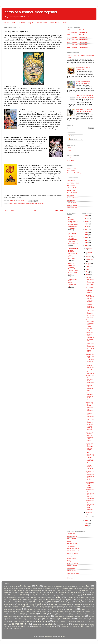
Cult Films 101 (84, 588)
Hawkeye (13, 595)
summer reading (12, 626)
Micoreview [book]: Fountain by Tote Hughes (89, 446)
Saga (26, 602)
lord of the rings (22, 619)
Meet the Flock (42, 23)
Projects (31, 23)
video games (85, 626)
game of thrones (64, 614)
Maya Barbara (72, 558)
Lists (14, 23)
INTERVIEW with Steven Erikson (90, 290)
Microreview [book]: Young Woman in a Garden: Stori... (90, 337)
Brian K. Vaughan (8, 588)
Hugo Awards (23, 595)
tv (55, 626)
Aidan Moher (71, 534)
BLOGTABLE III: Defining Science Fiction (90, 485)
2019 (86, 235)
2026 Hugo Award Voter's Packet (77, 30)
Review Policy (55, 23)
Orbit (63, 600)
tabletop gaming (38, 626)
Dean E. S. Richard (73, 193)
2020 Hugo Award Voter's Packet (77, 40)
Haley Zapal (71, 200)
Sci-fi (33, 602)
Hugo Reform (48, 595)
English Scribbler (73, 553)
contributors (14, 611)
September (90, 259)
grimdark (18, 616)
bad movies (70, 607)
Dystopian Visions (23, 592)
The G (69, 148)
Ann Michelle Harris (73, 183)
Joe (84, 595)
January (89, 517)
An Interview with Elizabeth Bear (90, 388)
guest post (27, 616)
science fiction (19, 624)
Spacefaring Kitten (73, 573)
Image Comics (67, 595)
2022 (86, 227)
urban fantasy (65, 626)
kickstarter (92, 616)
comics (11, 204)
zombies (17, 628)
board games (8, 609)
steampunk (91, 624)
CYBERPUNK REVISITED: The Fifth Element (90, 505)
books (18, 609)
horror (48, 616)
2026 (86, 216)
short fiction (49, 624)
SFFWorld (71, 264)
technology (48, 626)
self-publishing (37, 624)
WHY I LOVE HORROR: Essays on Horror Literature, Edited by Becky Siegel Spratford (73, 270)
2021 (86, 229)
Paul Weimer (71, 170)
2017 (86, 240)
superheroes (25, 626)
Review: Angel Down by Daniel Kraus (83, 68)
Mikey (15, 204)
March (88, 277)
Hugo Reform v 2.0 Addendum (90, 372)
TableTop (78, 602)
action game (88, 605)
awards (60, 607)
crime (33, 611)
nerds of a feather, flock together (31, 12)
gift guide (82, 614)
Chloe (41, 588)
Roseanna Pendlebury (74, 173)
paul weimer (41, 621)
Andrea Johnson (72, 536)
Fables (52, 592)
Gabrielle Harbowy (73, 198)
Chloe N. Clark (72, 546)
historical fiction (38, 616)
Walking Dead (66, 605)
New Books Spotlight (52, 600)
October (89, 257)
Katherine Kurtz (23, 598)
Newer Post (9, 211)
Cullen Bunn (73, 588)
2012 (86, 526)
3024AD (6, 586)
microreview (65, 618)
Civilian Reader (73, 248)
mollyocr (80, 619)
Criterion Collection (62, 588)
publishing (72, 622)
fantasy (33, 614)
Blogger (62, 636)
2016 (86, 243)
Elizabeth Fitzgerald (73, 551)
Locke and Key (34, 598)
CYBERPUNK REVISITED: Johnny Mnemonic (90, 379)
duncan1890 (48, 636)
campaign (30, 609)
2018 (86, 238)
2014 (86, 520)
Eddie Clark (71, 195)
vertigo (75, 626)
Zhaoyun (70, 578)
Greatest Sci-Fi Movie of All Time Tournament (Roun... (90, 298)
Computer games (50, 588)
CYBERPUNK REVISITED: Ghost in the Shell (90, 314)
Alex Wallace (71, 181)
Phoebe (71, 600)
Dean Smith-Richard (82, 590)
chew (38, 609)
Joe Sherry (71, 160)
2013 (86, 523)
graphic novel (8, 616)
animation (24, 607)
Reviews (6, 23)
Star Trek (42, 602)
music (87, 619)
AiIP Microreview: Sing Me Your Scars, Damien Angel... (90, 325)
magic (38, 619)
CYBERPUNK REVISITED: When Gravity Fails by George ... (90, 424)
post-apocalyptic (59, 621)
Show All (77, 290)
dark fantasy (80, 611)
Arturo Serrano (72, 168)
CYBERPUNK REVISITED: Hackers (90, 282)
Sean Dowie (71, 568)
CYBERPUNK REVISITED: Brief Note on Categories (90, 494)
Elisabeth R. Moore (73, 549)
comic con (61, 609)
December (89, 248)
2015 (86, 246)
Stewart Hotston (72, 208)
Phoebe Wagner (72, 205)
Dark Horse (57, 590)
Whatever (71, 218)
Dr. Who (13, 592)
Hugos (57, 595)
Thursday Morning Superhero (35, 204)
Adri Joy (70, 158)
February (89, 513)
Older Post (58, 211)
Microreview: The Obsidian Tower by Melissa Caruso (84, 110)
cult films (60, 611)
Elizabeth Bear (37, 592)
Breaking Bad (80, 586)
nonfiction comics (19, 622)
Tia (68, 576)
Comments (73, 139)
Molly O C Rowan (73, 563)
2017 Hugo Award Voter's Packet (77, 47)
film (45, 614)
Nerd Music (39, 600)
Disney (6, 592)
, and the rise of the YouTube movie (85, 96)
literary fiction (10, 619)
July (88, 267)
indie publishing (69, 616)
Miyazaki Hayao (84, 598)
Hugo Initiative (37, 595)
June (88, 269)
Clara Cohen (71, 190)
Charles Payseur (72, 544)
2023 (86, 224)
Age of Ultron (47, 586)
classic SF (52, 609)
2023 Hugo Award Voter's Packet (77, 35)
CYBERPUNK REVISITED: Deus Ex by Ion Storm (90, 348)
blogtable (89, 607)
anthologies (42, 607)
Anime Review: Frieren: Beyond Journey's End (83, 82)
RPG (93, 600)
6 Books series (26, 586)
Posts (71, 136)
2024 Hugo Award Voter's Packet (77, 32)
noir (10, 621)
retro (84, 621)
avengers (52, 607)
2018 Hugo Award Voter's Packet (77, 45)
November (89, 252)
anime (34, 607)
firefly (54, 614)
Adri (37, 586)
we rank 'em (7, 628)
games (74, 614)
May (88, 272)
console (83, 609)
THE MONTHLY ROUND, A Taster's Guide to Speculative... (90, 457)
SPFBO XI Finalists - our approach (72, 284)
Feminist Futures (63, 592)
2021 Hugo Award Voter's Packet (77, 37)
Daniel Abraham (36, 590)
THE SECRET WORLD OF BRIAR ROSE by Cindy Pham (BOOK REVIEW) (73, 240)
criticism (52, 611)
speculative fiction (79, 624)
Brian (69, 541)
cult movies (70, 611)
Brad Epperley (72, 539)
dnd (17, 614)
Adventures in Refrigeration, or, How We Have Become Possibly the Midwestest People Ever (73, 224)
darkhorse (90, 611)
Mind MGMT (22, 204)
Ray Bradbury (10, 602)
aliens (6, 607)
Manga (51, 598)
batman (79, 607)
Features (22, 23)
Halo (88, 592)
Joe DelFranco (72, 203)
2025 (86, 219)
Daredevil (47, 590)
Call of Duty (19, 588)
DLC (27, 590)
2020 (86, 232)
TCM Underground (67, 602)
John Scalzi (12, 598)
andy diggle (15, 607)
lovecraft (31, 619)
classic (45, 609)
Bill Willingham (58, 586)
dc (4, 614)
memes (54, 619)
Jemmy (70, 556)
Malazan (45, 598)
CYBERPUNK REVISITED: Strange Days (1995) (90, 475)
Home (65, 23)
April (88, 275)
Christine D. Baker (73, 188)
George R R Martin (77, 592)
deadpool (11, 614)
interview (81, 616)
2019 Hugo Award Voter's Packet (77, 42)
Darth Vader (68, 590)
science (6, 624)
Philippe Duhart (72, 566)
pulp (79, 622)
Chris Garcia (71, 185)
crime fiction (42, 611)
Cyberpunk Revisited (16, 590)
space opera (63, 624)
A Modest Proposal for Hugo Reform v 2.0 (89, 396)
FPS (46, 592)
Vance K (70, 150)
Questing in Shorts (82, 600)
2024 (86, 221)
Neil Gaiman (29, 600)
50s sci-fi (14, 586)
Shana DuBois (72, 571)
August (89, 264)
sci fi (90, 621)
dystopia (23, 614)
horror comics (59, 616)
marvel (46, 619)
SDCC (19, 602)
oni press (29, 621)
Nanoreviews (16, 600)
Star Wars (52, 602)
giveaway (90, 614)
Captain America (31, 588)
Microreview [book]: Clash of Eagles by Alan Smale (90, 436)
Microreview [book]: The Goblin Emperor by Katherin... (90, 406)
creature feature (25, 611)
